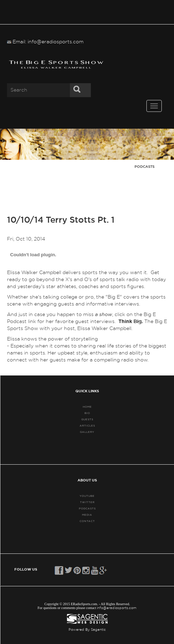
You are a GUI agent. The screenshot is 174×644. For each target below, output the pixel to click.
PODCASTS (87, 509)
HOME (87, 407)
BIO (87, 413)
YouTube (87, 496)
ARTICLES (87, 426)
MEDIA (87, 515)
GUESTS (87, 419)
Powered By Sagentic (87, 630)
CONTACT (87, 521)
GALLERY (87, 432)
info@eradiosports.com (117, 608)
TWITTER (87, 502)
